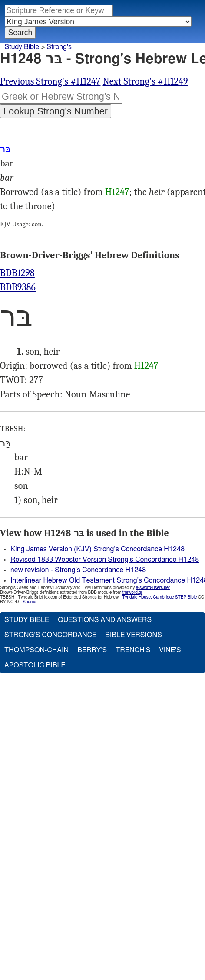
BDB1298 (17, 273)
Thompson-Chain (36, 650)
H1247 (117, 192)
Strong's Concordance (50, 635)
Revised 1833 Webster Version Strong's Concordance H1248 (105, 560)
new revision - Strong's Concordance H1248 (78, 570)
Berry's (92, 650)
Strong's (59, 47)
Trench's (133, 650)
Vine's (170, 650)
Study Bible (22, 47)
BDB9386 (18, 287)
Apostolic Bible (35, 665)
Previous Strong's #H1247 (50, 81)
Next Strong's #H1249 (145, 81)
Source (29, 602)
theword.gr (132, 593)
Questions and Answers (105, 620)
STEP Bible (186, 597)
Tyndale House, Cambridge (148, 597)
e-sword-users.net (153, 588)
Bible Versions (134, 635)
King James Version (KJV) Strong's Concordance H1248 (98, 549)
